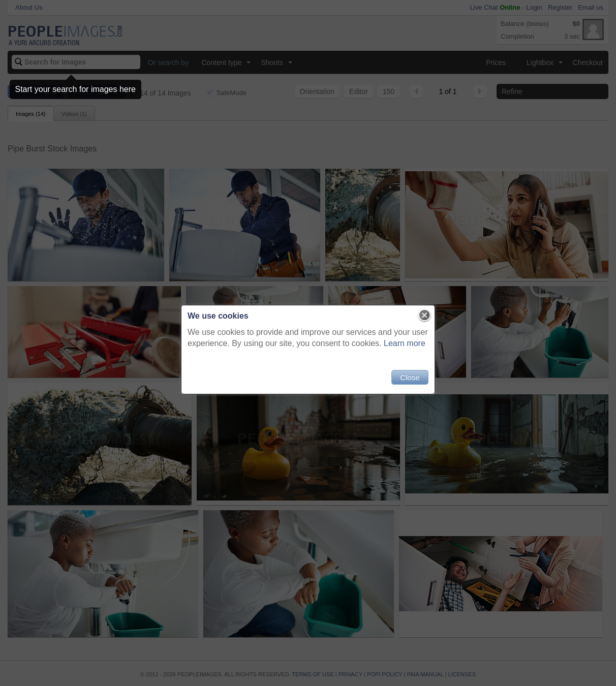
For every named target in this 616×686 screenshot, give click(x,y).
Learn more (405, 343)
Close (410, 377)
